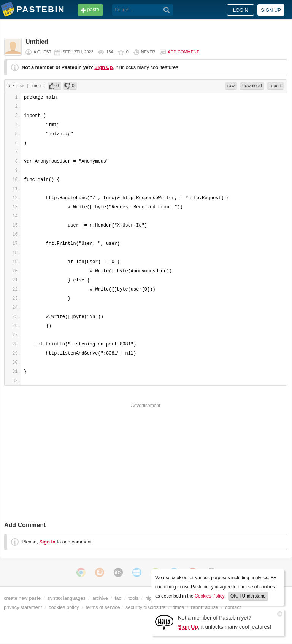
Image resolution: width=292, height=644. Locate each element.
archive (100, 598)
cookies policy (64, 607)
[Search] (167, 10)
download (252, 86)
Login (241, 10)
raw (231, 86)
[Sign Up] (164, 622)
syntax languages (67, 598)
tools (133, 598)
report (275, 86)
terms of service (103, 607)
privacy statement (23, 607)
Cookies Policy (209, 596)
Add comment (183, 52)
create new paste (22, 598)
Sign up (271, 10)
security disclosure (145, 607)
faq (118, 598)
